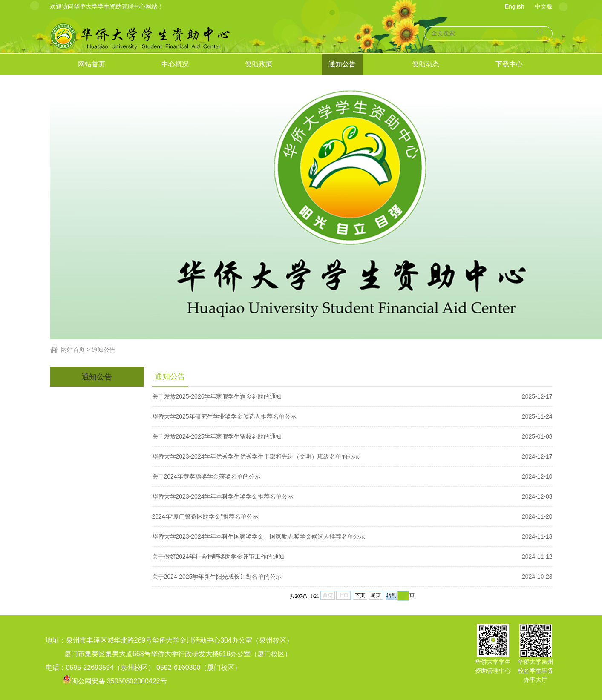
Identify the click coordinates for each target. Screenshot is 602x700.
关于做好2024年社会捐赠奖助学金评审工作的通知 (352, 557)
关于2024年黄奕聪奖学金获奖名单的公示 (352, 476)
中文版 (544, 6)
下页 (360, 595)
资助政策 (259, 64)
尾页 (376, 595)
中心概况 (175, 64)
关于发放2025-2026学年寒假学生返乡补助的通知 (352, 396)
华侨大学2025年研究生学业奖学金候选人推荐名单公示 (352, 416)
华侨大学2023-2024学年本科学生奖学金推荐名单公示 (352, 496)
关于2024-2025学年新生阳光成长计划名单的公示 (352, 577)
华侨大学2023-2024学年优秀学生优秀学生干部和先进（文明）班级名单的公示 (352, 456)
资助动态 (426, 64)
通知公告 (342, 64)
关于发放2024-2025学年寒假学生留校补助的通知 (352, 436)
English (515, 6)
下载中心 (509, 64)
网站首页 (92, 64)
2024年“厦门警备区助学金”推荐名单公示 (352, 516)
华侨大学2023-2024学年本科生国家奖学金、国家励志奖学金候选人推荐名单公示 (352, 536)
